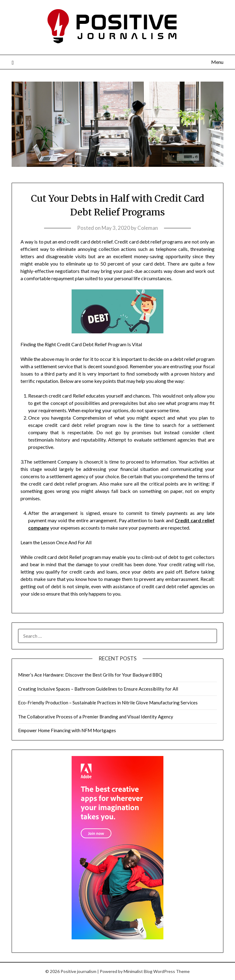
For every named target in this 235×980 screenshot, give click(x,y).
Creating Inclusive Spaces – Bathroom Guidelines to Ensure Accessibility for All (98, 689)
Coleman (148, 228)
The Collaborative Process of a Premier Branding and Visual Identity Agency (96, 717)
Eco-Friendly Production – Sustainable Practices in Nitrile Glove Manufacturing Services (108, 703)
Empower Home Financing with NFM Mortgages (67, 730)
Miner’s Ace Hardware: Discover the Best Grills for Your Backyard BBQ (90, 675)
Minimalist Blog (138, 971)
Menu (217, 62)
